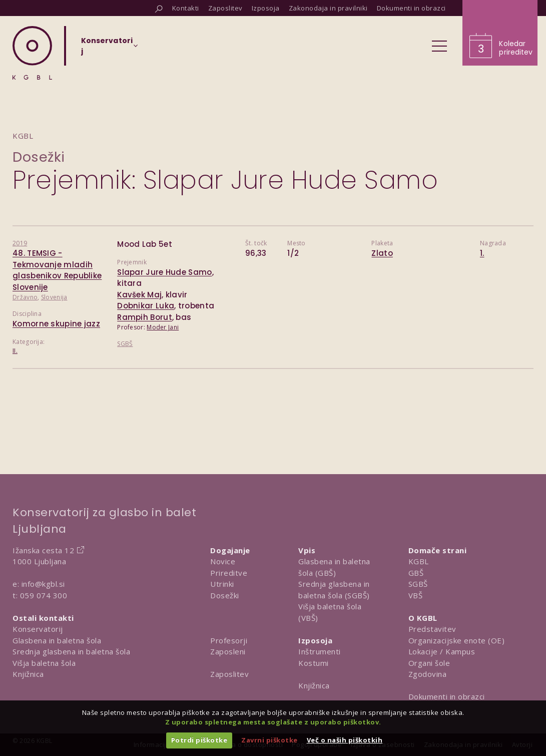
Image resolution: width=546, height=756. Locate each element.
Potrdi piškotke (199, 740)
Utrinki (222, 584)
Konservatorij (38, 629)
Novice (223, 561)
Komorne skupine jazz (56, 324)
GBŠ (416, 573)
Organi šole (429, 663)
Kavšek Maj (139, 295)
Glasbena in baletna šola (57, 640)
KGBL (419, 561)
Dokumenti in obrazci (447, 696)
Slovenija (54, 297)
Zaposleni (228, 651)
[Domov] (32, 53)
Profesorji (229, 640)
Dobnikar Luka (146, 306)
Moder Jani (163, 327)
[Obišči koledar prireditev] (500, 33)
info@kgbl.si (43, 584)
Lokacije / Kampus (442, 651)
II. (15, 351)
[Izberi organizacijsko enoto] (107, 49)
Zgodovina (428, 674)
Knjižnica (28, 674)
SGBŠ (125, 344)
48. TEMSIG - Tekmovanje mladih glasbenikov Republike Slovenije (57, 270)
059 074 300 (44, 595)
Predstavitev (432, 629)
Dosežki (39, 157)
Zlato (382, 253)
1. (482, 253)
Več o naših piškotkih (345, 740)
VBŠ (416, 595)
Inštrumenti (320, 651)
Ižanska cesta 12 (43, 550)
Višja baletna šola (44, 663)
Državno (25, 297)
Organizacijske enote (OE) (457, 640)
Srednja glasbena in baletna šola (71, 651)
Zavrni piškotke (269, 740)
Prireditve (229, 573)
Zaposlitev (229, 674)
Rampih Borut (145, 317)
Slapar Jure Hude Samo (164, 272)
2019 (20, 243)
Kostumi (314, 663)
